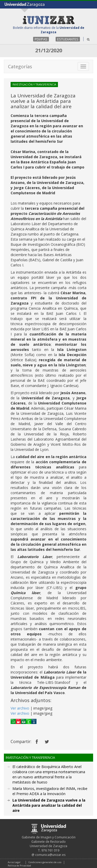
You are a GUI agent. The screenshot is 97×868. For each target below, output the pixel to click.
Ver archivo (20, 708)
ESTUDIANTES (68, 39)
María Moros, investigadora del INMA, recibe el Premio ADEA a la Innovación (50, 791)
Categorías (20, 66)
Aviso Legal (14, 862)
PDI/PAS (41, 39)
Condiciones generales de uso (45, 862)
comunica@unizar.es (50, 855)
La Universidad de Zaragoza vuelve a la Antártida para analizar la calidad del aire (49, 805)
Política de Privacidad (19, 866)
